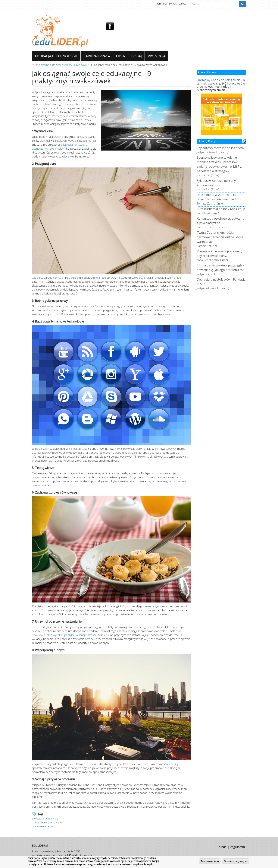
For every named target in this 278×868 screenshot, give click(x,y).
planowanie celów (43, 826)
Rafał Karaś (203, 213)
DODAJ (136, 56)
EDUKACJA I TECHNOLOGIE (56, 56)
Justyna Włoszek (206, 288)
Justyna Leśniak (206, 152)
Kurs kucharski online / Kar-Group (221, 209)
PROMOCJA (156, 56)
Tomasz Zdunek (207, 203)
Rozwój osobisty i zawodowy (70, 65)
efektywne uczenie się (45, 818)
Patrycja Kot (204, 246)
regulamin (237, 847)
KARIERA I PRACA (97, 56)
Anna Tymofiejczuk (208, 260)
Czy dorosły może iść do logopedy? (221, 148)
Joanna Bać (204, 175)
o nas (222, 847)
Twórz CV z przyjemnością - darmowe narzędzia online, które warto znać (220, 237)
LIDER (121, 56)
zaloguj (183, 4)
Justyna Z (202, 274)
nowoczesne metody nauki (48, 822)
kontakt (173, 4)
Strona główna (41, 65)
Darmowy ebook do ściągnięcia (219, 80)
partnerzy (162, 4)
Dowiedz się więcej (236, 861)
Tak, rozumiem (210, 861)
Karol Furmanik (206, 227)
